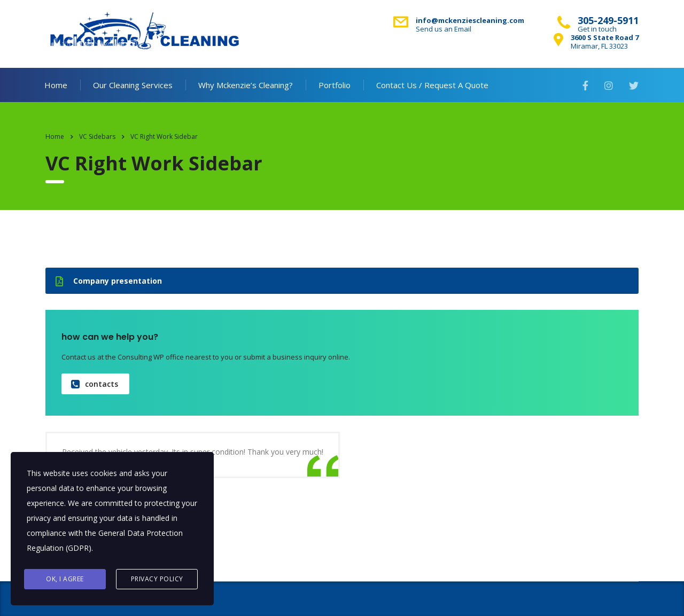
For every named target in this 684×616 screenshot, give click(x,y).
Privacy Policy (157, 579)
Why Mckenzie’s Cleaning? (246, 85)
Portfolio (335, 85)
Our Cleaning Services (133, 85)
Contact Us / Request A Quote (432, 85)
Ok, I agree (65, 579)
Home (56, 85)
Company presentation (109, 281)
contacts (95, 384)
